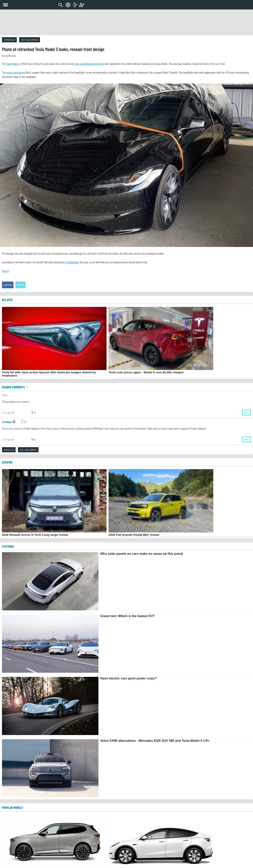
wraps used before (16, 72)
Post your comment (29, 40)
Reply (247, 413)
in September (72, 262)
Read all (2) (9, 450)
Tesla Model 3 (13, 64)
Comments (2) (9, 40)
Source (5, 271)
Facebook (8, 285)
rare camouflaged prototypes (89, 64)
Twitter (21, 285)
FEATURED (8, 546)
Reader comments (15, 387)
